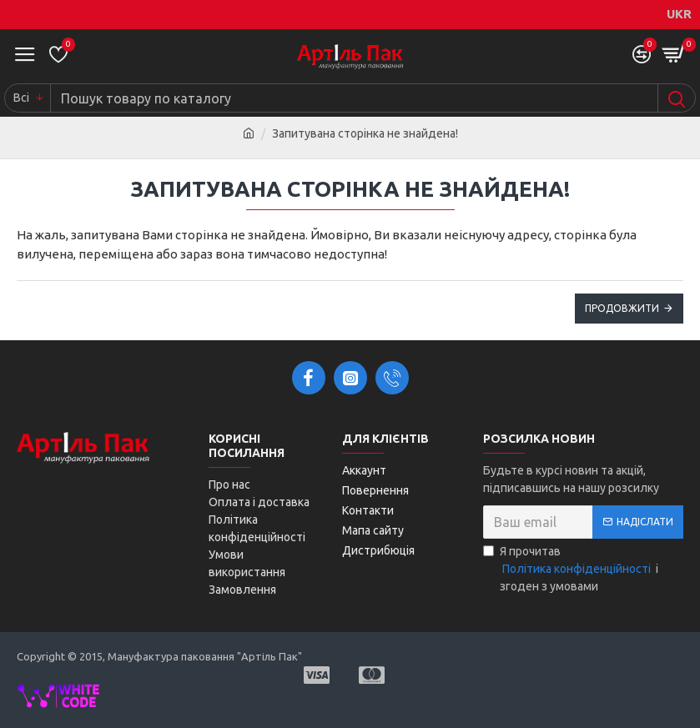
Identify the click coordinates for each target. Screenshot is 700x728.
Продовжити (622, 308)
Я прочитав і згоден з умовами (571, 569)
